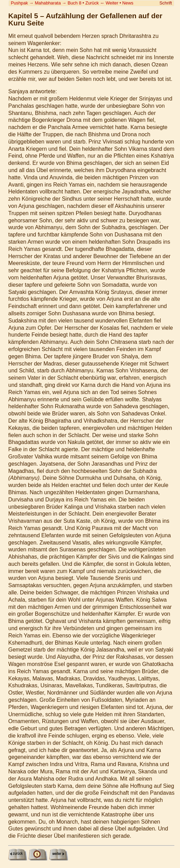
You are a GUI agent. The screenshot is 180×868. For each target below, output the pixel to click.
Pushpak (19, 3)
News (128, 3)
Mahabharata (48, 3)
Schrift (166, 3)
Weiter (112, 3)
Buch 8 (74, 3)
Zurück (92, 3)
